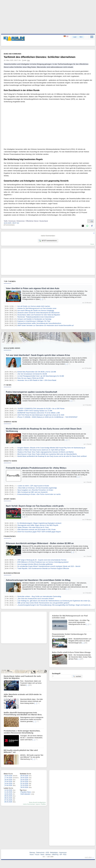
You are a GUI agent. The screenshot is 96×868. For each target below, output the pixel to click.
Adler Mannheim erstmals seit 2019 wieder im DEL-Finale (36, 530)
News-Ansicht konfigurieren (37, 802)
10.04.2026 (8, 794)
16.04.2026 (8, 780)
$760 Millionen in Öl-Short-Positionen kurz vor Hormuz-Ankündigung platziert (43, 562)
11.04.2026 (8, 792)
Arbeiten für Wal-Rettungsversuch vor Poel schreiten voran (37, 308)
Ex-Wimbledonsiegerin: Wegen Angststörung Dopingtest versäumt (39, 523)
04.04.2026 (24, 778)
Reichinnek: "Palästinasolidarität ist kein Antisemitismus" (36, 317)
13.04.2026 (8, 785)
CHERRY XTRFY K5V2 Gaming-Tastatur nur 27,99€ (35, 411)
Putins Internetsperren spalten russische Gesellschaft (31, 392)
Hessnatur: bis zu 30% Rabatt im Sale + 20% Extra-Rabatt (37, 380)
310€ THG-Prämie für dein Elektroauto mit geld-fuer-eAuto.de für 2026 (41, 415)
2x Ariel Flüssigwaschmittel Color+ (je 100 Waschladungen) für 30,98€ (41, 376)
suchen (77, 676)
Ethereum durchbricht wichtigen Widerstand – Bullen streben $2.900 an (40, 543)
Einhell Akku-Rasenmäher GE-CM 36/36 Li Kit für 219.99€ (37, 372)
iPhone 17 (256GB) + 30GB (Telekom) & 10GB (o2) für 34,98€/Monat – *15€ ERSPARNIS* (47, 417)
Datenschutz (40, 853)
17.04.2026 (8, 778)
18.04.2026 (8, 776)
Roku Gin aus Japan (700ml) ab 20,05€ (30, 378)
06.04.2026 (8, 802)
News (42, 855)
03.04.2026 (24, 780)
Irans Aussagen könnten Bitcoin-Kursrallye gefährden (35, 564)
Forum (37, 855)
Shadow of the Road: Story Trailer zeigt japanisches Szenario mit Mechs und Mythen (45, 452)
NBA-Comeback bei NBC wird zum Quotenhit (32, 492)
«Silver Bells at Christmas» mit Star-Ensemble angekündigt (37, 488)
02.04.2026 (24, 782)
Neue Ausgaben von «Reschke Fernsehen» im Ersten (35, 490)
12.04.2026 (8, 790)
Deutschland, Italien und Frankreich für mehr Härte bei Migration (39, 315)
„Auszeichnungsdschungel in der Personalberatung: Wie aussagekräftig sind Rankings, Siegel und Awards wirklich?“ (56, 605)
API (61, 855)
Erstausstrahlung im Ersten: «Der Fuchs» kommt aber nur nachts (39, 494)
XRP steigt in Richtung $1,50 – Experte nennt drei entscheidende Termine (42, 560)
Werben (48, 855)
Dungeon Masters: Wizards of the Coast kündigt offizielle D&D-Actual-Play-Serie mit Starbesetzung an (51, 448)
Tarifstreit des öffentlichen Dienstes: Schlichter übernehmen (40, 57)
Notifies (43, 804)
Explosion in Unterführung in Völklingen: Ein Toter (34, 321)
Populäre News (26, 792)
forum (92, 244)
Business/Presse (12, 573)
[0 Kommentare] (9, 225)
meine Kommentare (29, 804)
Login (75, 37)
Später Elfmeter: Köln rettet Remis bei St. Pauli (33, 527)
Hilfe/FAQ (55, 855)
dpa (28, 60)
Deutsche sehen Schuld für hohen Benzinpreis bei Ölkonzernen (38, 313)
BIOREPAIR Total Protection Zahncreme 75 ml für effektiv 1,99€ (39, 413)
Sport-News (10, 499)
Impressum (63, 853)
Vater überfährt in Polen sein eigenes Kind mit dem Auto (33, 288)
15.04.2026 (8, 782)
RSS (65, 855)
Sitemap (32, 853)
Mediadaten (54, 853)
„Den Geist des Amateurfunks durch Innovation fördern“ (36, 599)
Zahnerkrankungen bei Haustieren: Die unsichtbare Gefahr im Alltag (38, 580)
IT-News (8, 385)
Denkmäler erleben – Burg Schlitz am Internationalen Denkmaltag (39, 596)
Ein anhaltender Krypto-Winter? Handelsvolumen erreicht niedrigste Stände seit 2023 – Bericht (49, 566)
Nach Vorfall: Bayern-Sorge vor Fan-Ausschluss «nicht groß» (35, 506)
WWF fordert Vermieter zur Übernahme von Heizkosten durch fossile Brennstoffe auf (45, 325)
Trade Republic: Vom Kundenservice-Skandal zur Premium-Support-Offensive (43, 568)
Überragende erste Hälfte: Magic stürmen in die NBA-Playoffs (38, 525)
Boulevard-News (12, 348)
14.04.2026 (8, 784)
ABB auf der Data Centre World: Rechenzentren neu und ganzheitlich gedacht (43, 603)
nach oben (88, 857)
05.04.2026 (24, 776)
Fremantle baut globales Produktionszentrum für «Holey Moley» (36, 468)
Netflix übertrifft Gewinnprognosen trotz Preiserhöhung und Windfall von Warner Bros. (23, 714)
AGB (47, 853)
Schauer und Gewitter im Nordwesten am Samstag (34, 319)
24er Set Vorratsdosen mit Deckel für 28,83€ (32, 374)
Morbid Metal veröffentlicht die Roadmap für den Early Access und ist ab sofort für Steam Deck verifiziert (52, 456)
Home (32, 855)
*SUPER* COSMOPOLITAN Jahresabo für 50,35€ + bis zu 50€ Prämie (41, 409)
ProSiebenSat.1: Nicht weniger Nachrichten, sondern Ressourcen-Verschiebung (22, 732)
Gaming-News (10, 422)
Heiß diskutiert (26, 794)
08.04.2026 (8, 798)
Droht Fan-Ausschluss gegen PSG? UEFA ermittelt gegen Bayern (39, 532)
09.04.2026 (8, 796)
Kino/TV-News (10, 461)
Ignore (38, 804)
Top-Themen (10, 281)
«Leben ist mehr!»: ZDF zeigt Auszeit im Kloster (33, 486)
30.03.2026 (24, 787)
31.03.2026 (24, 785)
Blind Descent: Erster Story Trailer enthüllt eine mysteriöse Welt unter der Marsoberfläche (47, 454)
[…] (41, 299)
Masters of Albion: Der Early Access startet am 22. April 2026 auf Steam (41, 450)
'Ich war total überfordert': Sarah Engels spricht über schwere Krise (38, 355)
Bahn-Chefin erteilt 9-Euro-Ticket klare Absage (71, 652)
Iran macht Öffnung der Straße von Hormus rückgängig (36, 311)
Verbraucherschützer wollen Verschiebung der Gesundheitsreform (39, 323)
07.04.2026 (8, 800)
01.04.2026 (24, 784)
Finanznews (10, 536)
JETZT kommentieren (48, 241)
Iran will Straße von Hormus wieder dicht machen (34, 306)
